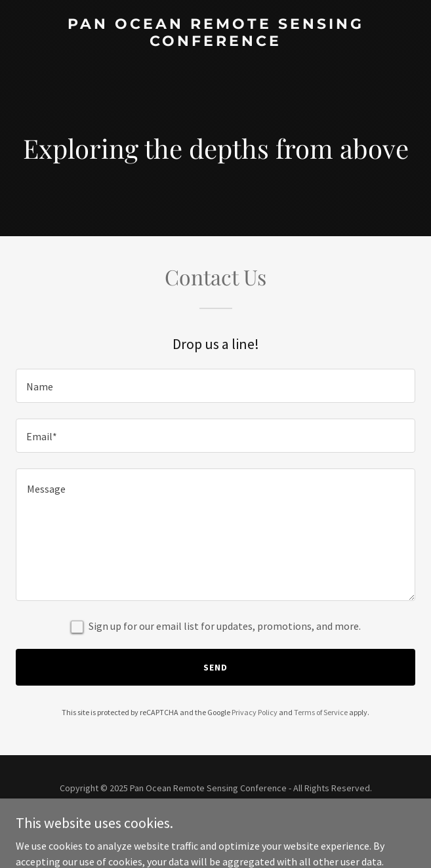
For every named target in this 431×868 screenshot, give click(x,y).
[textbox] (215, 386)
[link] (215, 42)
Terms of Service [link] (321, 712)
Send (215, 667)
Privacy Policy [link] (255, 712)
